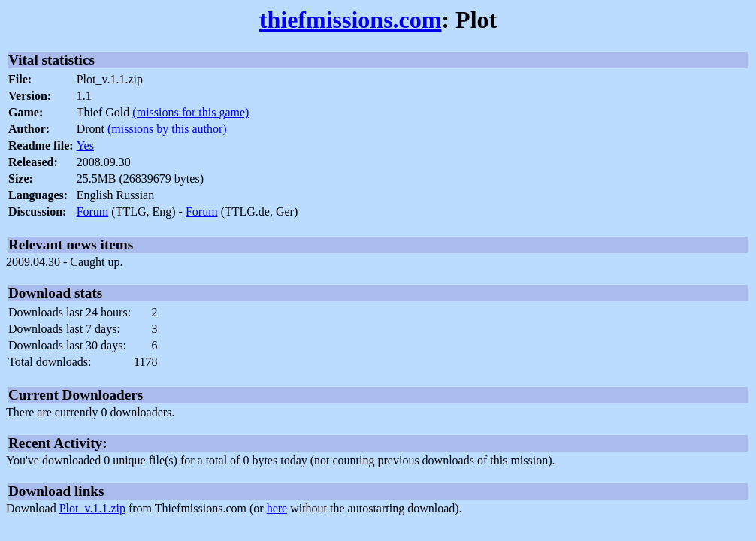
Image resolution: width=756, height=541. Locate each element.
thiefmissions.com (351, 20)
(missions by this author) (167, 129)
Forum (93, 212)
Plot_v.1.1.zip (92, 508)
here (277, 508)
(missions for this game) (191, 112)
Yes (85, 145)
